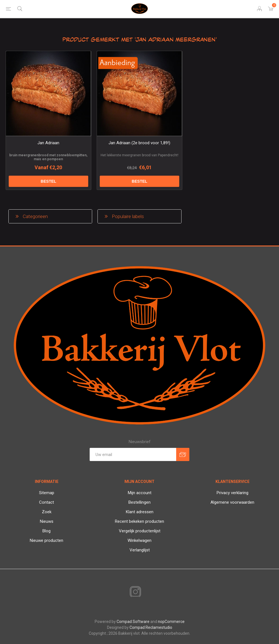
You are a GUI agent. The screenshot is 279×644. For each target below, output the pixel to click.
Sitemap (47, 493)
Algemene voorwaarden (232, 502)
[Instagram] (134, 592)
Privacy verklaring (232, 493)
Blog (46, 531)
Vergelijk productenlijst (140, 531)
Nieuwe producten (46, 540)
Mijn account (140, 493)
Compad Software (133, 622)
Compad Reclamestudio (151, 627)
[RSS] (145, 592)
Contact (46, 502)
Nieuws (47, 521)
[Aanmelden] (133, 454)
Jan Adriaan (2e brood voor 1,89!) (139, 143)
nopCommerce (171, 622)
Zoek (47, 512)
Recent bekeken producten (139, 521)
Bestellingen (139, 502)
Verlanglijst (140, 550)
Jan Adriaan (48, 143)
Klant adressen (140, 512)
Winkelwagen (139, 540)
